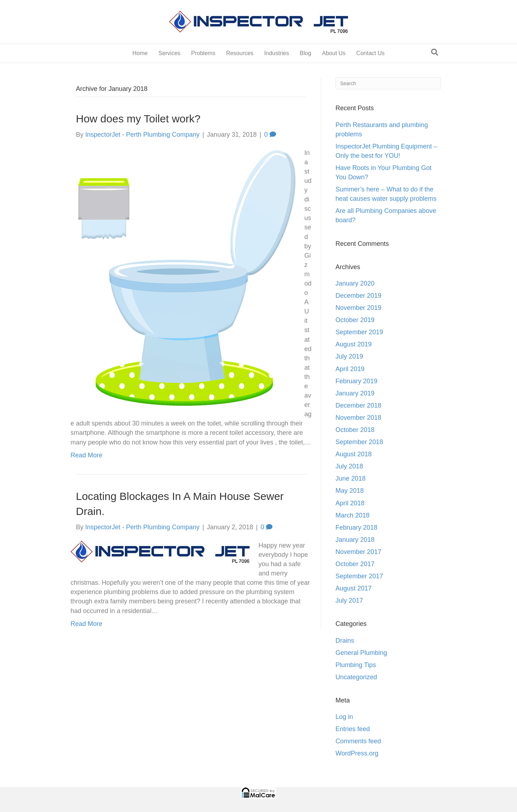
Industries (277, 53)
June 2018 (351, 478)
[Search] (435, 52)
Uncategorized (356, 677)
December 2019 (358, 296)
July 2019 (349, 356)
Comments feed (358, 741)
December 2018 (358, 405)
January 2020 (355, 283)
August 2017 (354, 588)
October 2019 (355, 320)
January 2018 (355, 540)
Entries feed (353, 729)
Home (140, 53)
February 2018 (356, 527)
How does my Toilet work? (138, 119)
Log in (344, 717)
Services (169, 53)
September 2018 (359, 442)
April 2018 (350, 503)
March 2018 (352, 515)
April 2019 (350, 369)
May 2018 (350, 491)
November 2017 (358, 552)
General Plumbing (361, 653)
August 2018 (354, 454)
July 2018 (349, 466)
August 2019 (354, 344)
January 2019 (355, 393)
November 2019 (358, 308)
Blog (305, 53)
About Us (334, 53)
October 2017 (355, 564)
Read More (86, 455)
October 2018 (355, 430)
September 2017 (359, 576)
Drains (345, 641)
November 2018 (358, 418)
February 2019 (356, 381)
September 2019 (359, 332)
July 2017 (349, 601)
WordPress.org (357, 753)
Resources (240, 53)
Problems (203, 53)
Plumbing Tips (356, 665)
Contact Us (370, 53)
